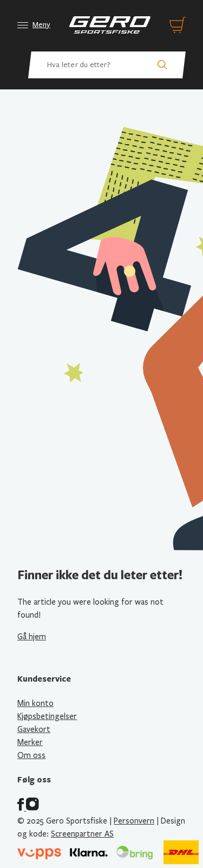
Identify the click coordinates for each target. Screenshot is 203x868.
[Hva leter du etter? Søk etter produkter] (107, 65)
